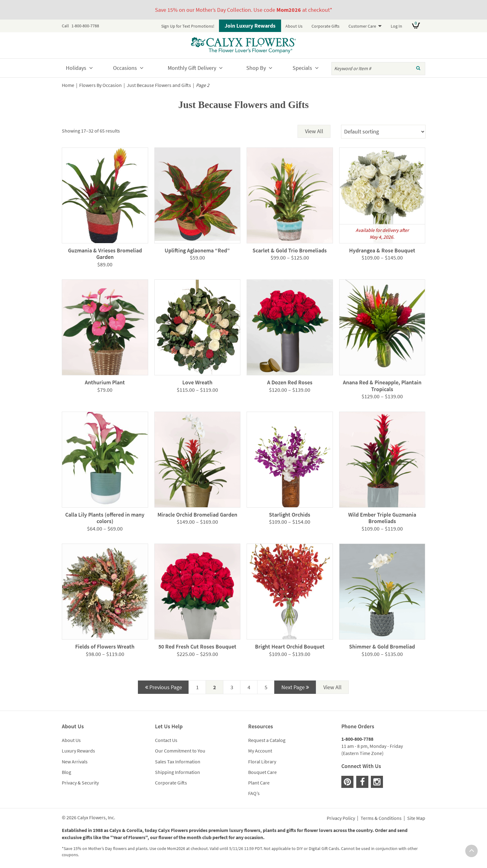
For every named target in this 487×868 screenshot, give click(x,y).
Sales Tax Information (178, 762)
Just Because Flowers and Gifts (159, 85)
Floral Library (262, 762)
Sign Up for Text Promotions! (188, 26)
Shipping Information (178, 772)
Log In (396, 26)
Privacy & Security (80, 783)
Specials (302, 68)
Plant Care (259, 783)
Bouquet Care (262, 772)
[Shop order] (383, 132)
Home (68, 85)
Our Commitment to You (180, 751)
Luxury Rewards (78, 751)
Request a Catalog (267, 740)
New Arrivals (75, 762)
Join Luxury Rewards (250, 26)
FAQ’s (254, 793)
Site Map (416, 818)
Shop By (256, 68)
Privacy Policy (341, 818)
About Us (294, 26)
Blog (66, 772)
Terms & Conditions (381, 818)
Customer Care (362, 26)
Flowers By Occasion (100, 85)
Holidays (76, 68)
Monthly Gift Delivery (192, 68)
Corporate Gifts (325, 26)
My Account (260, 751)
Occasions (125, 68)
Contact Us (166, 740)
